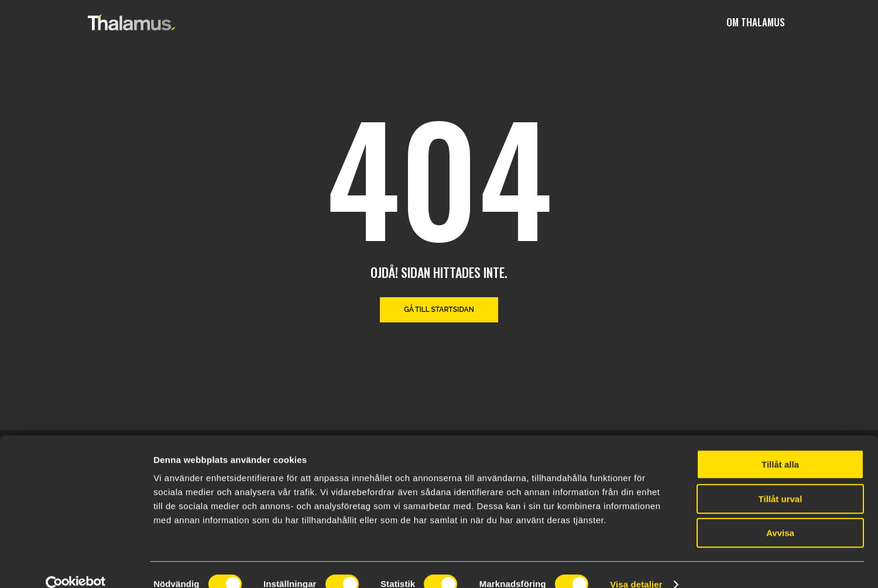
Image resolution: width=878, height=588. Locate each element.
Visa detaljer (636, 565)
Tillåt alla (780, 445)
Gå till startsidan (439, 310)
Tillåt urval (781, 479)
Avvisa (780, 513)
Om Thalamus (756, 22)
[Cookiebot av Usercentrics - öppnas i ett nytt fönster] (76, 565)
